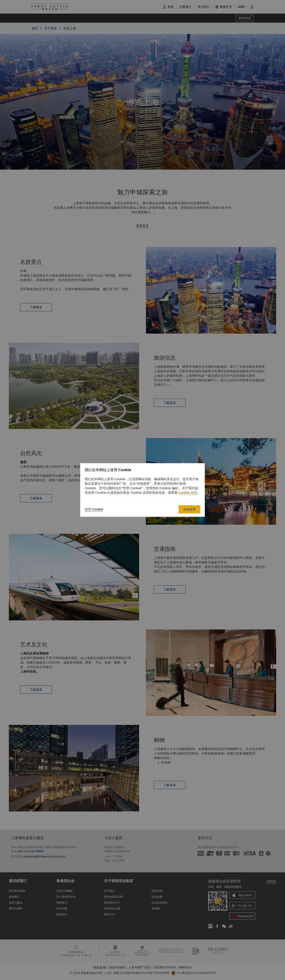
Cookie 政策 (188, 493)
